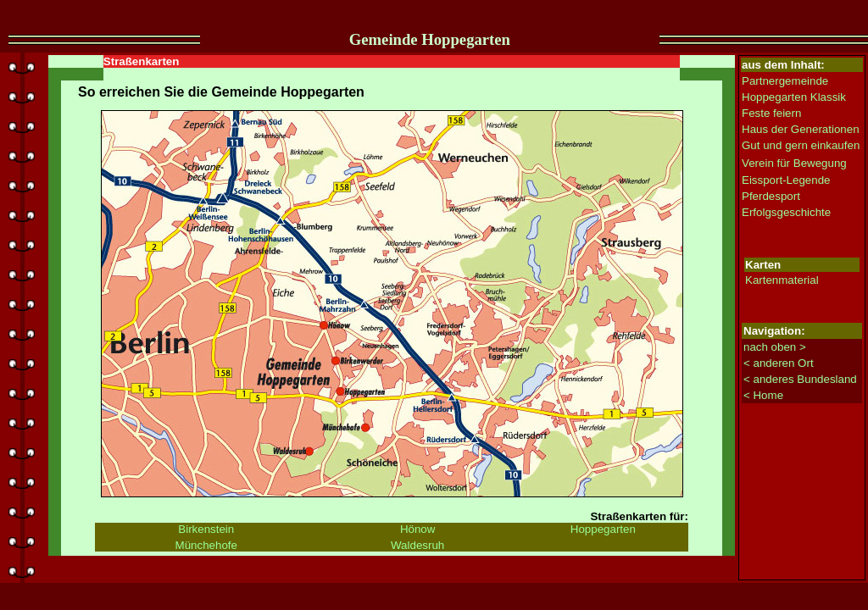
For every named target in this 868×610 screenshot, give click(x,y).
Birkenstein (206, 529)
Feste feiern (771, 113)
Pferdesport (771, 196)
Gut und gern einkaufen (801, 145)
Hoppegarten (603, 529)
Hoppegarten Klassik (794, 97)
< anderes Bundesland (800, 379)
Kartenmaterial (782, 280)
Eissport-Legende (786, 180)
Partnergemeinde (785, 81)
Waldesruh (417, 545)
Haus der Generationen (801, 129)
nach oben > (775, 347)
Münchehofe (206, 545)
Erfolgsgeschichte (786, 212)
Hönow (418, 529)
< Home (763, 395)
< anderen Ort (779, 363)
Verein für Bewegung (794, 163)
